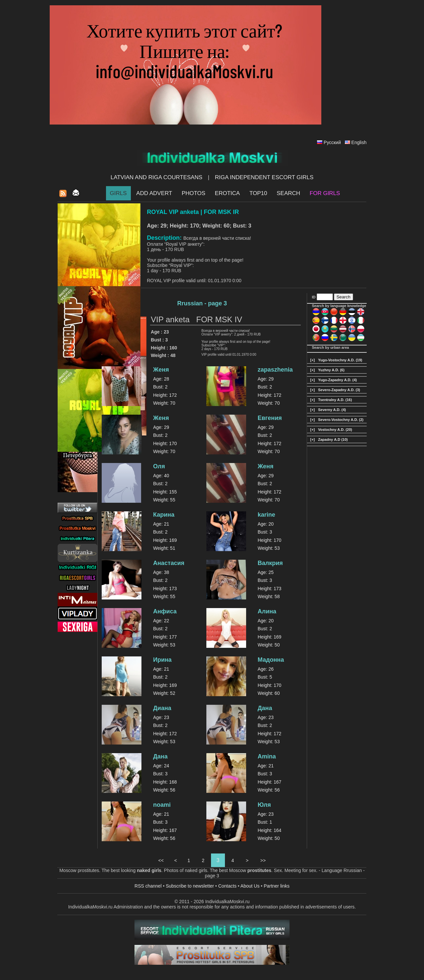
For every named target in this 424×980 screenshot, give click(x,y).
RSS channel (148, 886)
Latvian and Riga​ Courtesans (157, 177)
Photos (193, 193)
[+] (313, 360)
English (359, 142)
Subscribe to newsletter (190, 886)
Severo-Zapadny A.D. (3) (339, 390)
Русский (332, 142)
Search (288, 193)
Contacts (227, 886)
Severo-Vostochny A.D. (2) (341, 420)
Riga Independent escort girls (264, 177)
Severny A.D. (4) (332, 410)
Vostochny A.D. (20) (335, 430)
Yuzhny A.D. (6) (331, 370)
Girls (118, 193)
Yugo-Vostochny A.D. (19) (340, 360)
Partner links (277, 886)
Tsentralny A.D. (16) (335, 400)
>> (263, 860)
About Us (250, 886)
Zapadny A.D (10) (333, 439)
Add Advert (154, 193)
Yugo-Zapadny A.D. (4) (337, 380)
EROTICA (228, 193)
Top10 (258, 193)
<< (161, 860)
